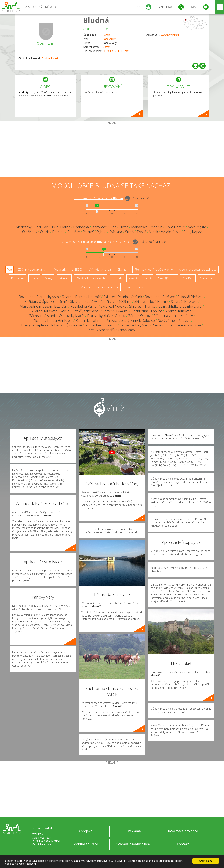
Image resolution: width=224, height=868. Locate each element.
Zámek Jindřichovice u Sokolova (176, 325)
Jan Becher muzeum (101, 325)
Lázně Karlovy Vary (134, 325)
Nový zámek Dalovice (174, 320)
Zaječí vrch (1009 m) (116, 302)
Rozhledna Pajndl (84, 306)
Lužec (124, 227)
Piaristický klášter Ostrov (106, 316)
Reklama (134, 831)
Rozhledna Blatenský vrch (39, 297)
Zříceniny (64, 278)
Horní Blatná (60, 227)
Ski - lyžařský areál (100, 270)
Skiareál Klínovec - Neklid (50, 311)
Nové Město (197, 227)
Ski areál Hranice (142, 306)
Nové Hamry (175, 227)
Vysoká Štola (171, 232)
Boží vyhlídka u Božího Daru (180, 306)
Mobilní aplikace (86, 844)
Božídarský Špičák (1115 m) (46, 302)
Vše (10, 270)
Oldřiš (45, 232)
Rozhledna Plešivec (160, 297)
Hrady (34, 278)
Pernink (107, 35)
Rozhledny (17, 278)
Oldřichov (30, 232)
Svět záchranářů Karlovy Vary (112, 330)
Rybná (55, 58)
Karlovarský (109, 39)
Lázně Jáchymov (85, 311)
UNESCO (77, 270)
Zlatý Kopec (193, 232)
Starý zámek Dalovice (138, 320)
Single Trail (207, 278)
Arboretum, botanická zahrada (198, 270)
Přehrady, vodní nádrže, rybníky (153, 270)
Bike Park (188, 278)
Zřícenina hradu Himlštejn (52, 320)
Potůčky (74, 232)
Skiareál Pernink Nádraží (81, 297)
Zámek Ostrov (139, 316)
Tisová (141, 232)
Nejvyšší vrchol (167, 278)
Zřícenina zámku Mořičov (173, 316)
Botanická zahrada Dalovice (97, 320)
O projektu (86, 831)
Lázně (148, 278)
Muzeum (86, 287)
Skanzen (123, 270)
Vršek (154, 232)
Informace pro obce (183, 831)
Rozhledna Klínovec (147, 311)
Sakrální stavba (134, 287)
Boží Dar (41, 227)
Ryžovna (116, 232)
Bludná (96, 20)
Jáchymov (99, 227)
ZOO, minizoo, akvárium (33, 270)
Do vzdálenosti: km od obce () (94, 242)
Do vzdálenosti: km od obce (99, 198)
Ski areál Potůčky (83, 302)
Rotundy (117, 278)
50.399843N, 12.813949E (117, 51)
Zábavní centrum (108, 287)
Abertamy (24, 227)
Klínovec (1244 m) (115, 311)
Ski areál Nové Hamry (151, 302)
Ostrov (107, 47)
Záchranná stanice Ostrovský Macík (57, 316)
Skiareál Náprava (184, 302)
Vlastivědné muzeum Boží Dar (44, 306)
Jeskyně (133, 278)
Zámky (48, 278)
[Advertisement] (112, 151)
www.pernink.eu (170, 35)
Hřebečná (81, 227)
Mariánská (139, 227)
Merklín (156, 227)
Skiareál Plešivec (190, 297)
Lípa (113, 227)
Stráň (129, 232)
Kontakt (183, 844)
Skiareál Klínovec (178, 311)
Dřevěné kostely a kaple (91, 278)
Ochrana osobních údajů (134, 844)
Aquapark (59, 270)
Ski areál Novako (113, 306)
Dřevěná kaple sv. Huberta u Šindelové (51, 325)
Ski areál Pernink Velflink (123, 297)
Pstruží (88, 232)
